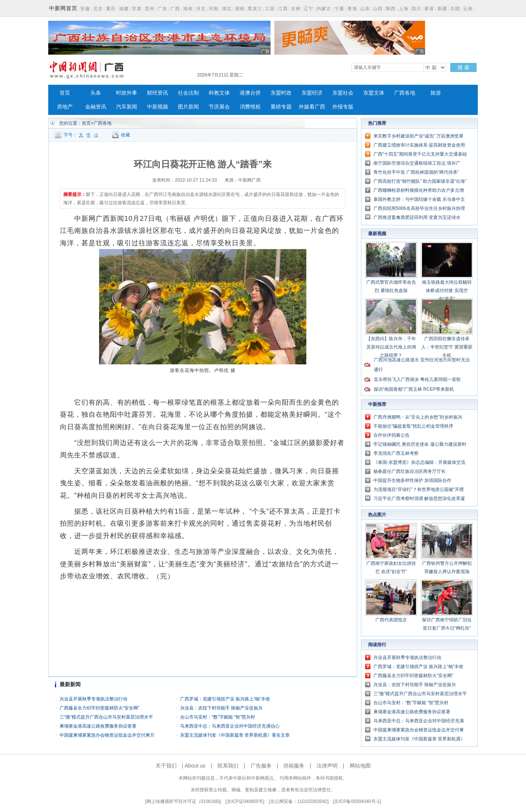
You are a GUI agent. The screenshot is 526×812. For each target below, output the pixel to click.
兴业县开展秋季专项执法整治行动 (93, 699)
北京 (98, 9)
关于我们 (166, 766)
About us (195, 766)
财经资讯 (157, 93)
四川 (416, 9)
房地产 (65, 107)
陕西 (391, 9)
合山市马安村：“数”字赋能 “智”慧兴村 (218, 717)
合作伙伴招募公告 (391, 435)
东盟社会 (343, 93)
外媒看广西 (312, 107)
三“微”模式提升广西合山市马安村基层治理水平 (106, 717)
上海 (404, 9)
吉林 (296, 9)
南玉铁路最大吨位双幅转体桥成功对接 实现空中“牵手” (447, 291)
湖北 (227, 9)
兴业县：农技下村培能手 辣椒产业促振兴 (221, 708)
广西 (175, 9)
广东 (162, 9)
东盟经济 (312, 93)
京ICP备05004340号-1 (357, 801)
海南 (188, 9)
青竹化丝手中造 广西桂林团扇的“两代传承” (416, 172)
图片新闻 (188, 107)
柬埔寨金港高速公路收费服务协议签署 (98, 726)
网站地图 (360, 766)
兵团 (455, 9)
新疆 (442, 9)
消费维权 (250, 107)
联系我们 (228, 766)
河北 (201, 9)
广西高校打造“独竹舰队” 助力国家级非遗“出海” (420, 181)
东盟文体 (374, 93)
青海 (352, 9)
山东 (365, 9)
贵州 (150, 9)
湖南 (240, 9)
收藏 (125, 135)
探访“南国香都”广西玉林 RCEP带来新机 (414, 389)
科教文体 (219, 93)
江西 (283, 9)
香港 (429, 9)
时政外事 (127, 93)
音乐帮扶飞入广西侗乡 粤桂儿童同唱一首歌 (417, 379)
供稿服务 (294, 766)
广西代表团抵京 (391, 620)
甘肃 (137, 9)
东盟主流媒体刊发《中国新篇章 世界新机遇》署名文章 (235, 735)
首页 (65, 93)
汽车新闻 (127, 107)
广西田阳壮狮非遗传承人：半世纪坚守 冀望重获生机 (447, 347)
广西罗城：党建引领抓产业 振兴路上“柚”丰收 (225, 699)
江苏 (270, 9)
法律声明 (327, 766)
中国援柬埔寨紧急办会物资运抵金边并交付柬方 (107, 735)
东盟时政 (281, 93)
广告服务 (261, 766)
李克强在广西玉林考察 (396, 453)
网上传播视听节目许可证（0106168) (183, 801)
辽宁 (309, 9)
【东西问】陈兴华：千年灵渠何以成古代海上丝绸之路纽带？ (391, 347)
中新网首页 (63, 8)
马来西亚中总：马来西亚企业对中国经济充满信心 (230, 726)
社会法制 (188, 93)
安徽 (85, 9)
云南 (468, 9)
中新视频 (157, 107)
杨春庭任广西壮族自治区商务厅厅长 (410, 471)
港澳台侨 (250, 93)
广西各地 (405, 93)
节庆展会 (219, 107)
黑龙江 (255, 9)
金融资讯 (96, 107)
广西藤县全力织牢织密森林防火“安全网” (99, 708)
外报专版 (343, 107)
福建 (124, 9)
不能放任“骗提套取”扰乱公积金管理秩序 (413, 426)
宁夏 (339, 9)
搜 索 (463, 67)
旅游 (436, 93)
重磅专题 (281, 107)
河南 (214, 9)
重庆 (111, 9)
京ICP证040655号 (245, 801)
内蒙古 (324, 9)
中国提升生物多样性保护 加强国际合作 (412, 480)
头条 (96, 93)
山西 (378, 9)
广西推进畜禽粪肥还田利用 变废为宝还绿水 (417, 217)
